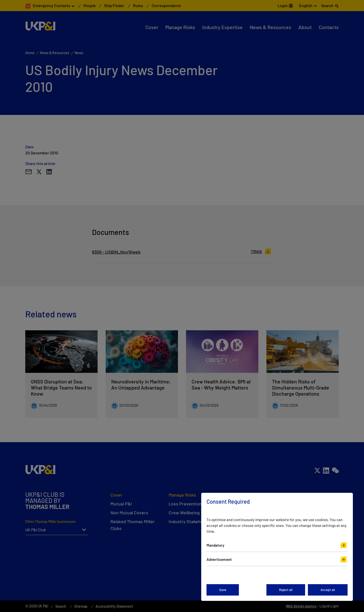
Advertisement (219, 559)
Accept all (328, 590)
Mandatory (215, 545)
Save (223, 590)
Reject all (286, 590)
